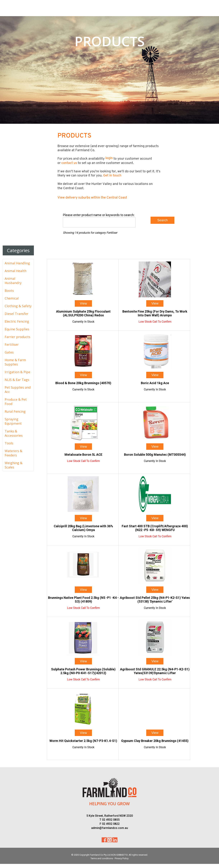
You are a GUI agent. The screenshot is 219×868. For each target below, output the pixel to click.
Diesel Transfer (16, 314)
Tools (9, 443)
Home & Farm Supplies (15, 362)
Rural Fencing (15, 411)
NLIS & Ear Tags (17, 380)
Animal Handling (17, 263)
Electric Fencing (17, 321)
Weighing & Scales (14, 465)
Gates (9, 352)
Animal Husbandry (13, 281)
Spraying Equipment (13, 421)
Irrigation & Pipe (17, 372)
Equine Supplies (17, 329)
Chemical (12, 298)
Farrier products (17, 337)
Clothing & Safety (18, 306)
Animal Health (16, 271)
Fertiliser (12, 345)
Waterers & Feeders (13, 453)
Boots (9, 291)
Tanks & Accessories (14, 433)
